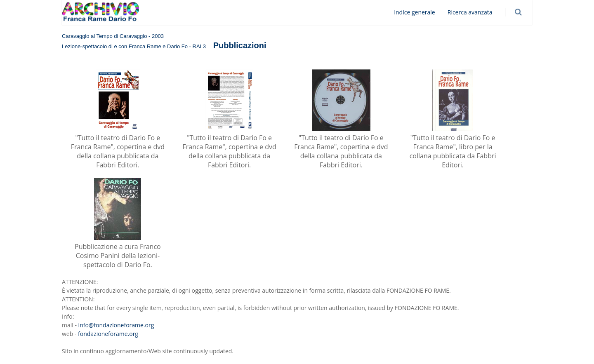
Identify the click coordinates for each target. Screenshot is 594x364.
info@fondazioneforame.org (116, 325)
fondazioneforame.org (108, 334)
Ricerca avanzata (476, 12)
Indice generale (421, 12)
